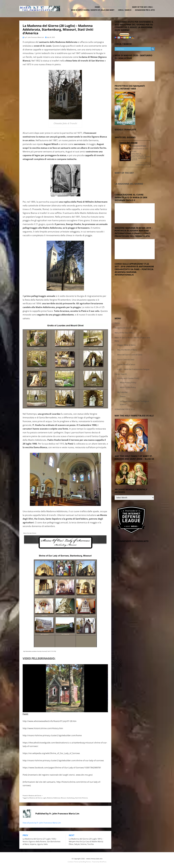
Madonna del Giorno (35, 796)
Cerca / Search (125, 10)
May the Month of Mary (127, 350)
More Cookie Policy (128, 387)
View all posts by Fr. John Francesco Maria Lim (42, 823)
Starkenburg (71, 798)
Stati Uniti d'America (81, 798)
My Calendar (123, 392)
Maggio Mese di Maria (126, 345)
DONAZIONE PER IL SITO (145, 10)
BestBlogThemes (86, 862)
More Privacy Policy (128, 383)
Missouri (63, 798)
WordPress (103, 862)
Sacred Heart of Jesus (126, 364)
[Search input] (133, 49)
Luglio (45, 798)
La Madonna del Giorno (35, 798)
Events (123, 396)
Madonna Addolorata (54, 798)
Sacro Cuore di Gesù (126, 360)
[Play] (65, 688)
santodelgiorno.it (143, 165)
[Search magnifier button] (153, 49)
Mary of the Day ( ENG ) (142, 7)
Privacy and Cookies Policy (128, 378)
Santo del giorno (128, 143)
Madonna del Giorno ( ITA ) (116, 7)
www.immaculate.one (94, 859)
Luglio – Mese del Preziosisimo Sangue (133, 369)
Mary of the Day (124, 173)
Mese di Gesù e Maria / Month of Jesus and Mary (93, 10)
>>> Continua (145, 163)
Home (97, 7)
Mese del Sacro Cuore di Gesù (130, 355)
